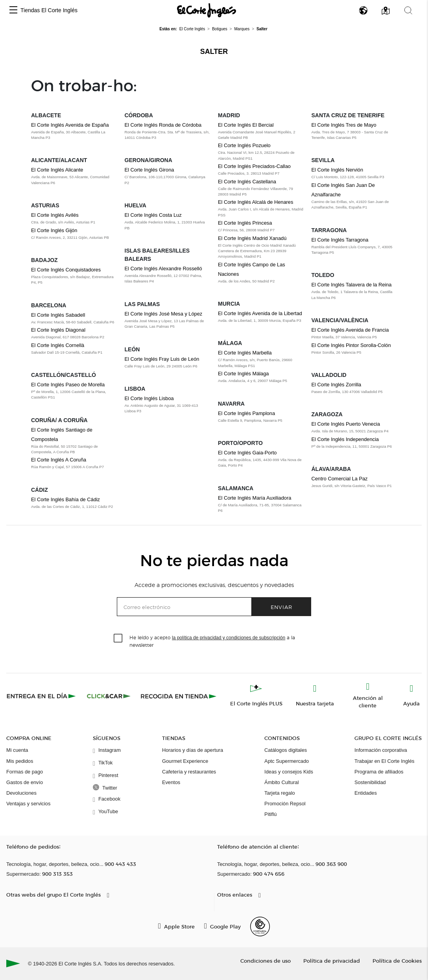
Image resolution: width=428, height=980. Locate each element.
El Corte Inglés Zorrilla (337, 385)
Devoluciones (21, 793)
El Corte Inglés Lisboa (149, 398)
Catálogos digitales (286, 750)
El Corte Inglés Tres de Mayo (344, 125)
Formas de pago (25, 772)
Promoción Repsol (285, 804)
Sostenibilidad (370, 782)
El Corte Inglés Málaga (243, 374)
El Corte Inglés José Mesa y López (164, 314)
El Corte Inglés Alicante (57, 170)
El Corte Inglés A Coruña (59, 460)
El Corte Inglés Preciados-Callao (254, 166)
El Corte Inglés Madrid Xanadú (252, 238)
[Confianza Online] (260, 926)
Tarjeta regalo (280, 793)
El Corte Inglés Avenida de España (70, 125)
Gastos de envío (25, 782)
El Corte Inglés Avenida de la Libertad (260, 313)
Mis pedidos (20, 761)
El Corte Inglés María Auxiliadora (255, 498)
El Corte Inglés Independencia (345, 439)
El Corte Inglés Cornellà (58, 345)
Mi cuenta (17, 750)
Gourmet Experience (185, 761)
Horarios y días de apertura (193, 750)
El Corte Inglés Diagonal (58, 330)
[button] (13, 10)
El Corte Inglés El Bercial (246, 125)
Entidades (366, 793)
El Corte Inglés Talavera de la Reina (352, 285)
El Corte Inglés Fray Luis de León (162, 359)
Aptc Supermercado (287, 761)
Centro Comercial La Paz (340, 479)
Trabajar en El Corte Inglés (384, 761)
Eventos (171, 782)
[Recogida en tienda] (179, 696)
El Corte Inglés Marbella (245, 353)
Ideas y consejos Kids (289, 772)
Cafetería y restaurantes (189, 772)
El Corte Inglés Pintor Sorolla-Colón (351, 345)
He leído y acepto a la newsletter (212, 641)
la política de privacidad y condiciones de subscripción (229, 638)
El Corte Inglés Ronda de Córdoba (163, 125)
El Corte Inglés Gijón (54, 230)
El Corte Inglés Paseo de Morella (68, 385)
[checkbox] (118, 639)
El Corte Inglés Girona (149, 170)
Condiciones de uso (266, 961)
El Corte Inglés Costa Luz (153, 215)
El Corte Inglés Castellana (247, 182)
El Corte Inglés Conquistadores (66, 270)
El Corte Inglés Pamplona (246, 413)
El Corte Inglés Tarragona (340, 240)
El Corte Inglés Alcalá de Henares (256, 202)
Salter (214, 52)
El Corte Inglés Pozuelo (244, 145)
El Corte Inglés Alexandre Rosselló (163, 269)
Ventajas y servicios (28, 804)
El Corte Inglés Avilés (55, 215)
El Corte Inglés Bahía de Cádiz (65, 499)
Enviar (281, 607)
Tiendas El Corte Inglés (49, 10)
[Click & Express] (42, 696)
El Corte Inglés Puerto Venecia (346, 424)
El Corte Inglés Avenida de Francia (350, 330)
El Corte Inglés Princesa (245, 223)
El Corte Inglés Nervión (338, 170)
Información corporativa (381, 750)
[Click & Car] (109, 696)
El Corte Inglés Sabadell (58, 315)
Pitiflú (270, 814)
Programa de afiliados (379, 772)
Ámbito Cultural (281, 782)
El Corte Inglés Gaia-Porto (247, 453)
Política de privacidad (332, 961)
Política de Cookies (397, 961)
